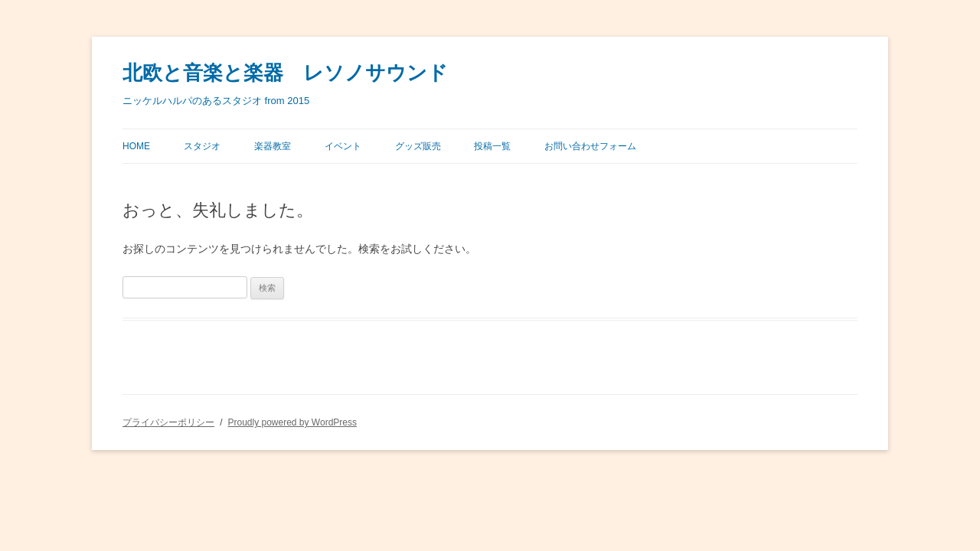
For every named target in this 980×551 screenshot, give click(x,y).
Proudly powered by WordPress (292, 422)
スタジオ (202, 146)
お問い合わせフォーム (590, 146)
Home (136, 146)
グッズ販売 (418, 146)
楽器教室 (273, 146)
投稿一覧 (492, 146)
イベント (343, 146)
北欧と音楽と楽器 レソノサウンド (285, 73)
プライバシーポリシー (168, 422)
